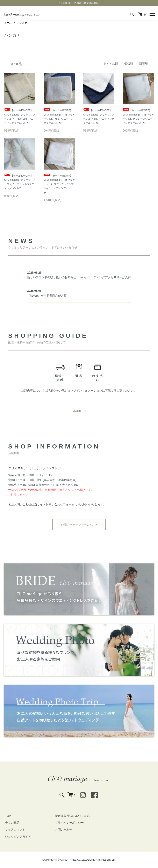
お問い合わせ (63, 830)
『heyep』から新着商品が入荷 (47, 296)
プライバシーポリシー (69, 823)
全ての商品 (11, 823)
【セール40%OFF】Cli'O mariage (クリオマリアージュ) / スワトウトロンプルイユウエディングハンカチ (59, 184)
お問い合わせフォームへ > (79, 525)
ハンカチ (22, 23)
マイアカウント (14, 830)
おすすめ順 (111, 63)
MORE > (79, 411)
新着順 (143, 63)
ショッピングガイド (17, 837)
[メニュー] (152, 14)
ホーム (8, 23)
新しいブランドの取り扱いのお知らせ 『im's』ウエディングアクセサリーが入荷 (79, 277)
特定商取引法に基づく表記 (71, 816)
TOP (7, 816)
